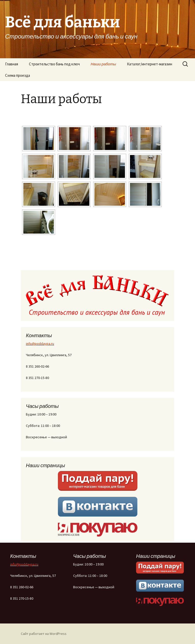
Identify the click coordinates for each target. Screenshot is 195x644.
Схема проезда (18, 75)
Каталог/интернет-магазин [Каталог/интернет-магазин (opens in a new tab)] (150, 64)
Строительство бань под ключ (54, 64)
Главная (12, 64)
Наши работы (103, 64)
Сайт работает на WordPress (44, 634)
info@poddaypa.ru (40, 344)
